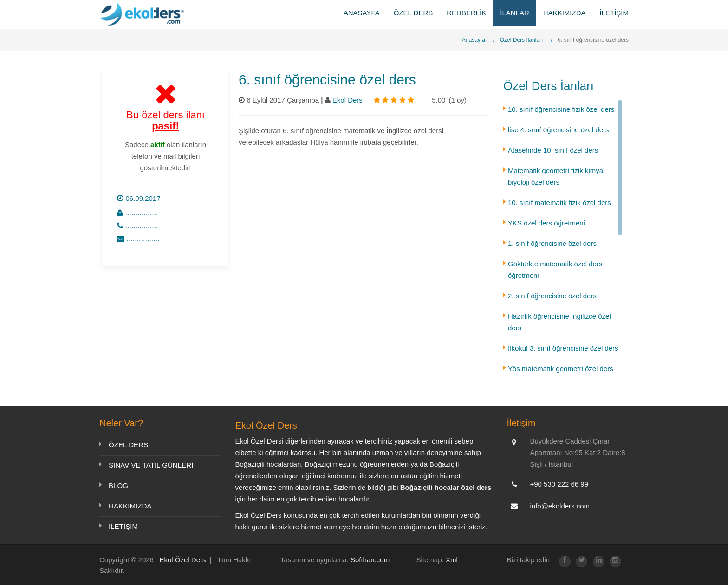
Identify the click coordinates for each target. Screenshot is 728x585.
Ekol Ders (348, 100)
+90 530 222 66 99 (559, 484)
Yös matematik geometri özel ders (561, 369)
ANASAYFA (362, 13)
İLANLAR (515, 13)
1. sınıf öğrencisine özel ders (552, 243)
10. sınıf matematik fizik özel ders (559, 202)
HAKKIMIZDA (565, 13)
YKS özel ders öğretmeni (546, 223)
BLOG (118, 485)
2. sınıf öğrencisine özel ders (552, 296)
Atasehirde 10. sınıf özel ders (553, 150)
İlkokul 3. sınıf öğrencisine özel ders (563, 348)
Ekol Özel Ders (182, 560)
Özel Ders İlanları (522, 40)
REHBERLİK (466, 13)
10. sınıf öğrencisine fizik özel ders (561, 109)
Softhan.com (370, 560)
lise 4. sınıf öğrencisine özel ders (559, 130)
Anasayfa (474, 40)
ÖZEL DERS (413, 13)
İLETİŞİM (614, 13)
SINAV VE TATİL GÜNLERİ (151, 465)
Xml (452, 560)
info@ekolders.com (560, 506)
